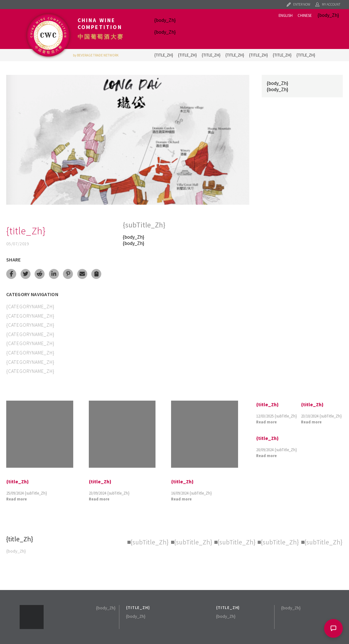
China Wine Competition (100, 24)
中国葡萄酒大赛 (101, 37)
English (286, 15)
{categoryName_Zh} (30, 306)
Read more (17, 499)
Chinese (305, 15)
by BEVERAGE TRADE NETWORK (96, 55)
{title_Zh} (164, 55)
